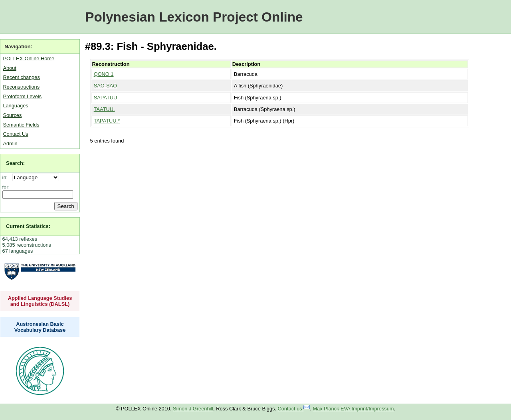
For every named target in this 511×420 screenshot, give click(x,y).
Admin (10, 144)
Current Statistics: (28, 226)
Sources (12, 115)
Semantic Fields (21, 125)
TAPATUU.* (107, 121)
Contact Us (15, 134)
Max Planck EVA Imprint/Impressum (353, 409)
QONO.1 (104, 74)
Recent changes (21, 77)
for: (6, 187)
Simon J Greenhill (193, 409)
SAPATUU (106, 98)
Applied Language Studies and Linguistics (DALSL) (40, 301)
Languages (15, 106)
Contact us (294, 409)
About (9, 68)
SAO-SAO (105, 86)
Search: (15, 163)
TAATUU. (104, 109)
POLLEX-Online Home (29, 58)
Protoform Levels (22, 96)
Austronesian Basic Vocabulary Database (40, 327)
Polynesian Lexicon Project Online (194, 17)
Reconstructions (21, 87)
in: (7, 177)
